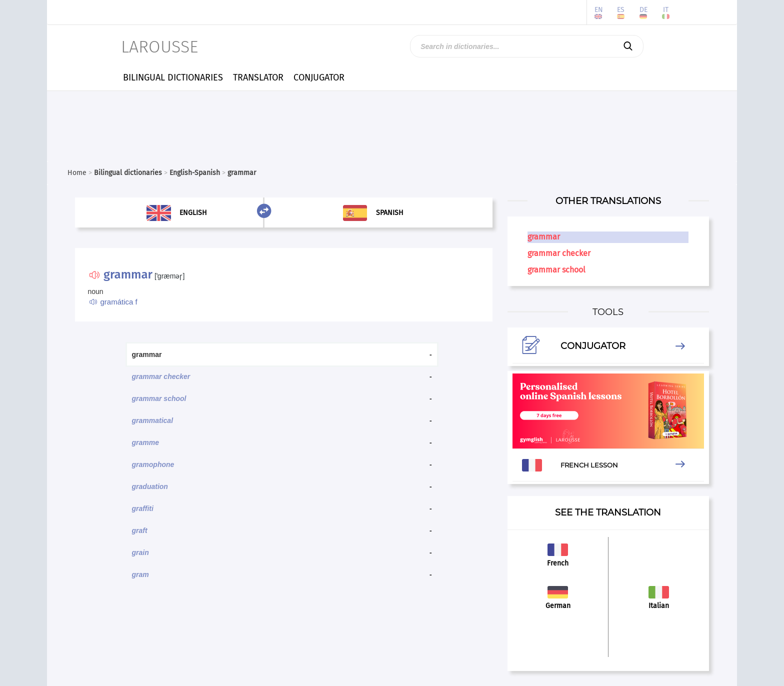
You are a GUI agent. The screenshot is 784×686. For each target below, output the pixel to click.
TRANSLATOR (258, 77)
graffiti (143, 508)
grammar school (159, 398)
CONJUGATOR (319, 77)
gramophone (153, 464)
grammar (544, 237)
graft (140, 530)
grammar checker (161, 376)
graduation (150, 486)
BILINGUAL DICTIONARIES (173, 77)
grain (140, 552)
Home (77, 173)
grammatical (152, 420)
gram (140, 574)
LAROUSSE (159, 47)
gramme (145, 442)
